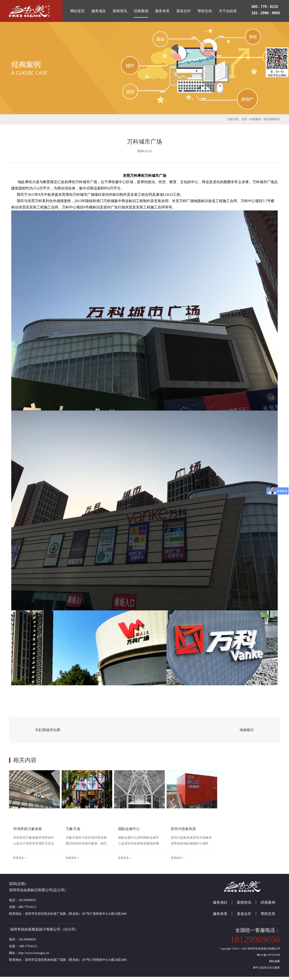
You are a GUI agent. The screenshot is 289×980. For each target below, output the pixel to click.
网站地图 (274, 964)
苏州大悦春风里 (230, 829)
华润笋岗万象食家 (28, 829)
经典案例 (255, 119)
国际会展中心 (160, 829)
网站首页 (77, 11)
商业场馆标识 (272, 119)
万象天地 (89, 829)
